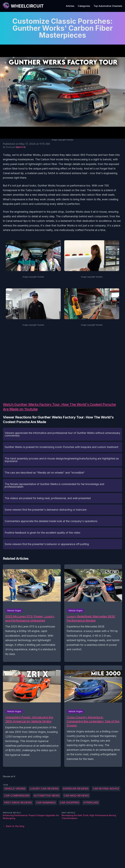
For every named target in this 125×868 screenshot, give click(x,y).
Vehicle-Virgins (15, 789)
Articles (70, 6)
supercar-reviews (76, 789)
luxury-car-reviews (44, 789)
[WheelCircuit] (23, 6)
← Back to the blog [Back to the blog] (14, 826)
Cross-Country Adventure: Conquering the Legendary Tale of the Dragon (93, 721)
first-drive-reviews (18, 803)
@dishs (21, 147)
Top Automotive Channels (108, 6)
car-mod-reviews (76, 796)
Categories (84, 6)
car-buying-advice (106, 789)
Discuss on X (9, 776)
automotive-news (47, 796)
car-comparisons (17, 796)
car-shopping (69, 803)
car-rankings (46, 803)
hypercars (91, 803)
